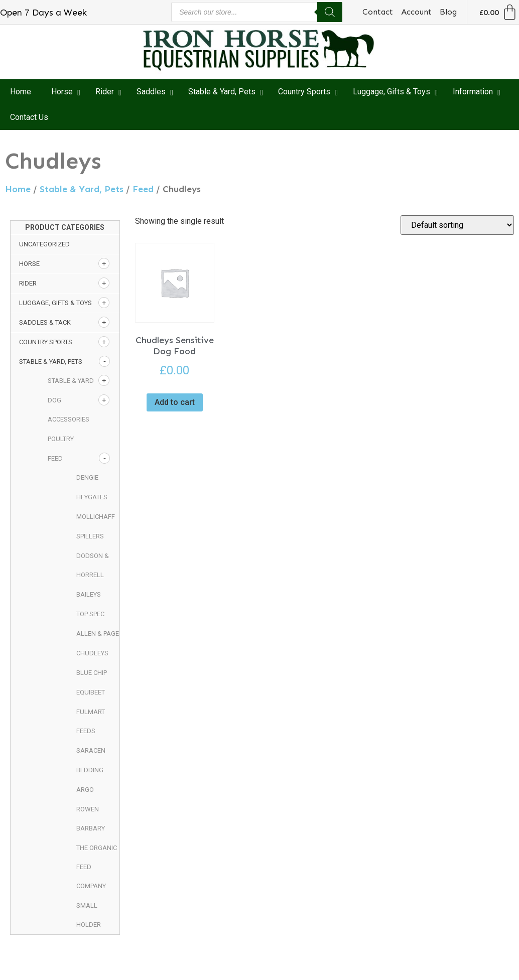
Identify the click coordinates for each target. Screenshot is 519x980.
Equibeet (91, 692)
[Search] (330, 12)
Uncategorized (44, 244)
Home (18, 189)
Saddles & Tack (45, 322)
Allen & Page (98, 634)
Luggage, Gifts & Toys (55, 303)
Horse (29, 264)
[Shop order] (457, 225)
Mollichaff (96, 517)
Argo (85, 790)
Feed (143, 189)
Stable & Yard (71, 381)
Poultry (61, 439)
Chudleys (92, 653)
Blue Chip (92, 673)
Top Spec (90, 614)
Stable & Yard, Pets (82, 189)
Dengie (87, 477)
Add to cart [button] (175, 402)
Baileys (89, 594)
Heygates (92, 497)
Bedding (90, 770)
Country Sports (46, 342)
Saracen (91, 750)
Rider (28, 283)
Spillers (90, 536)
